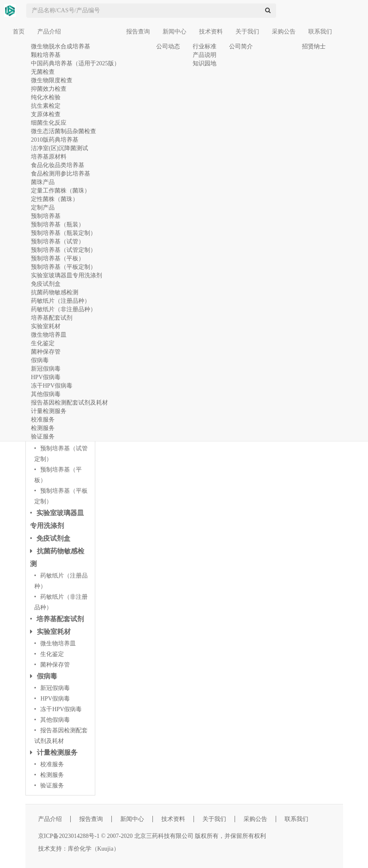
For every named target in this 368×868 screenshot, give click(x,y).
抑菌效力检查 (49, 89)
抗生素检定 (46, 106)
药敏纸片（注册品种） (61, 301)
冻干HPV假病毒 (52, 386)
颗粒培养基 (46, 55)
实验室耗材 (46, 326)
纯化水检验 (46, 97)
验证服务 (43, 437)
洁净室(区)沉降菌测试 (59, 148)
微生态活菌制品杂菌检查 (64, 131)
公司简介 (241, 46)
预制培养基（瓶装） (58, 225)
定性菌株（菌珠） (55, 199)
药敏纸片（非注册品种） (64, 309)
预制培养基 (46, 216)
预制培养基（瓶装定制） (64, 233)
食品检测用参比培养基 (61, 174)
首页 (19, 32)
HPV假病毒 (46, 377)
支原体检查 (46, 114)
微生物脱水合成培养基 (61, 46)
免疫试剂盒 (46, 284)
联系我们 (320, 32)
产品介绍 (49, 32)
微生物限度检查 (52, 80)
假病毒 (40, 360)
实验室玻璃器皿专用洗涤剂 (66, 275)
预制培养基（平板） (58, 258)
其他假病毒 (46, 394)
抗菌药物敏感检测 (55, 292)
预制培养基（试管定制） (64, 250)
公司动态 (168, 46)
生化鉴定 (43, 343)
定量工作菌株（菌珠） (61, 191)
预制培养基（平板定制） (64, 267)
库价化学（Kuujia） (94, 849)
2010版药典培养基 (55, 140)
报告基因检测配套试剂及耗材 (69, 403)
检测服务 (43, 428)
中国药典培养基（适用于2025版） (75, 63)
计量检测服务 (49, 411)
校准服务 (43, 420)
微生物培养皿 (49, 335)
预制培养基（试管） (58, 241)
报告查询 (138, 32)
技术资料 (211, 32)
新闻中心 (174, 32)
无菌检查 (43, 72)
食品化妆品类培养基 (58, 165)
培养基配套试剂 (52, 318)
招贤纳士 (314, 46)
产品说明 (205, 55)
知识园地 (205, 63)
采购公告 (284, 32)
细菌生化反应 (49, 123)
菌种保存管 (46, 352)
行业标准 (205, 46)
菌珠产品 (43, 182)
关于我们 (247, 32)
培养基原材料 (49, 157)
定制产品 (43, 208)
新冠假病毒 (46, 369)
